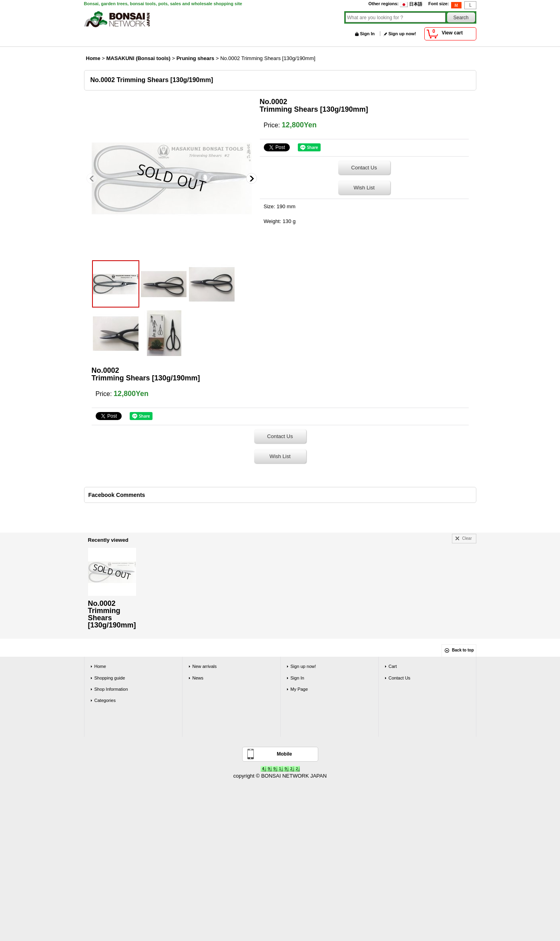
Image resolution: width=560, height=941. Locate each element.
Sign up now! (402, 34)
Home (100, 666)
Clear (467, 538)
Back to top (463, 650)
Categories (105, 700)
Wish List (364, 188)
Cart (393, 666)
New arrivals (205, 666)
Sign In (367, 34)
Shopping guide (110, 678)
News (198, 678)
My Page (299, 689)
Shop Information (111, 689)
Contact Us (364, 168)
